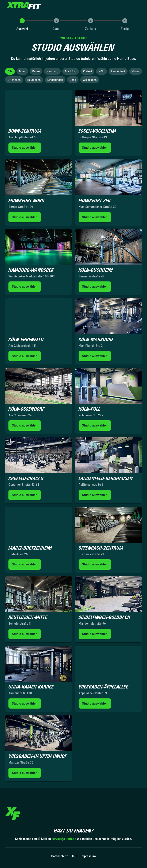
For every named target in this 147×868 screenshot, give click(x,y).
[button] (10, 71)
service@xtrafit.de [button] (64, 839)
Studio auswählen (25, 148)
